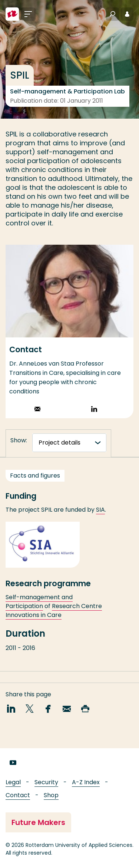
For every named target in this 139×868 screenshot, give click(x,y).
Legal (13, 782)
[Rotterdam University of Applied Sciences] (12, 14)
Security (46, 782)
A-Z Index (86, 782)
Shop (51, 795)
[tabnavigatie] (69, 443)
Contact (18, 795)
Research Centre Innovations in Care (54, 618)
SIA (100, 517)
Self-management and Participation (39, 609)
